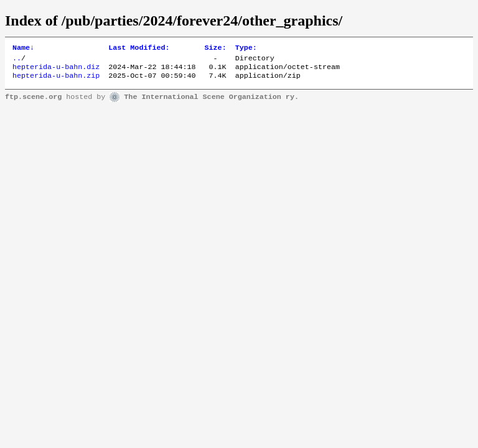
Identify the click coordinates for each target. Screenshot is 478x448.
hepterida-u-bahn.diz (56, 70)
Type (246, 49)
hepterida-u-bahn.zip (56, 80)
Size (216, 49)
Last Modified (139, 49)
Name (23, 49)
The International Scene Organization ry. (211, 102)
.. (17, 60)
